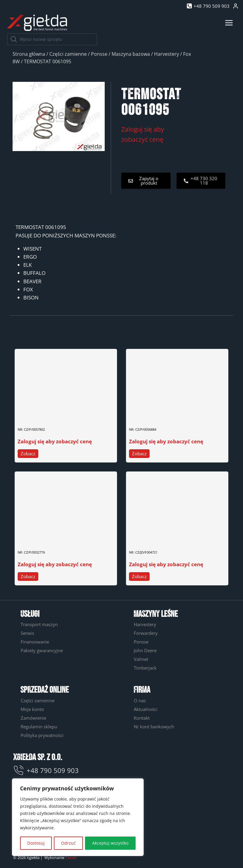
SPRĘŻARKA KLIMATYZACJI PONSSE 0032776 (62, 538)
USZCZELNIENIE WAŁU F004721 (160, 538)
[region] (78, 817)
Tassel (71, 858)
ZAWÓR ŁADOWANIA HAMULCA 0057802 (57, 415)
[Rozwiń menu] (229, 23)
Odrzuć (68, 843)
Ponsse (99, 54)
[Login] (236, 6)
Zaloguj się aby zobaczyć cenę (55, 441)
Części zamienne (68, 54)
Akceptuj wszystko (110, 843)
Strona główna (29, 54)
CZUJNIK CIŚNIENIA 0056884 (157, 415)
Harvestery (167, 54)
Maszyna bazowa (131, 54)
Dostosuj (36, 843)
